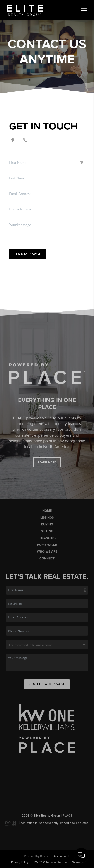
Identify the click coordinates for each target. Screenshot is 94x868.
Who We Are (47, 554)
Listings (47, 520)
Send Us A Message (47, 687)
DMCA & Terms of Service (50, 862)
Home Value (47, 548)
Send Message (27, 254)
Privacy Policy (20, 862)
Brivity (44, 856)
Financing (47, 541)
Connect (47, 561)
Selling (47, 534)
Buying (47, 527)
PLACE (67, 818)
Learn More (47, 465)
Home (47, 513)
